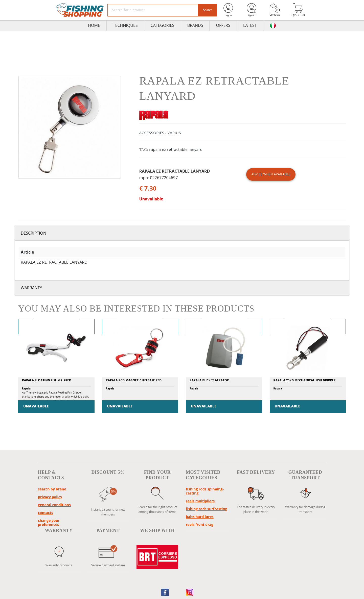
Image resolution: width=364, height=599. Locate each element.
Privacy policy (50, 497)
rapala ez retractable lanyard (176, 149)
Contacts (275, 10)
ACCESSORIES (152, 133)
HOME (94, 25)
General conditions (54, 505)
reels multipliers (200, 501)
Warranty (31, 288)
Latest (250, 25)
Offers (223, 25)
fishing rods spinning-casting (205, 491)
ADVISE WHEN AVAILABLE (271, 174)
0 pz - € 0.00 (298, 10)
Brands (195, 25)
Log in (228, 10)
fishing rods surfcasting (206, 509)
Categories (163, 25)
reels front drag (200, 524)
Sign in (252, 10)
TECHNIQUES (125, 25)
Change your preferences (49, 522)
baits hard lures (200, 517)
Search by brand (52, 489)
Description (33, 233)
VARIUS (174, 133)
